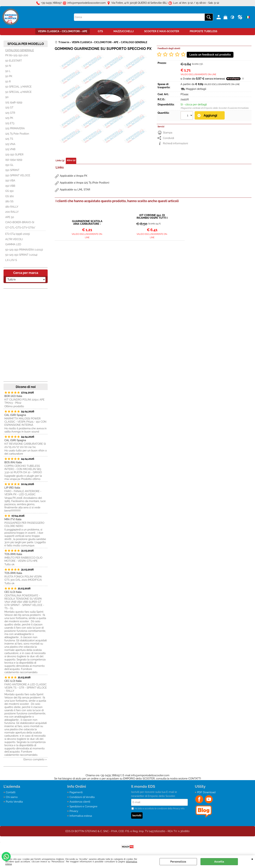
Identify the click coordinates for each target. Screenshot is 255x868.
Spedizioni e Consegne (83, 806)
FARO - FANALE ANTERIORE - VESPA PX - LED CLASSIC (23, 493)
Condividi (168, 138)
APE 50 (10, 217)
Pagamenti (76, 792)
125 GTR (10, 113)
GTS (100, 31)
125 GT (9, 108)
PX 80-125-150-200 (17, 55)
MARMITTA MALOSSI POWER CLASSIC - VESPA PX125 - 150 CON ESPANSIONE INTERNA (25, 422)
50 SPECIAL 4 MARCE (18, 92)
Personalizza (178, 862)
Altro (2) (71, 160)
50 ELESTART (14, 61)
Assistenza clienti (80, 802)
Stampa (168, 133)
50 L (8, 71)
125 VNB (10, 149)
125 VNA (10, 144)
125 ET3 (10, 123)
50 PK (9, 76)
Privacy (74, 811)
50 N (8, 66)
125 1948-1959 (14, 102)
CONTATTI (195, 779)
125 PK (9, 118)
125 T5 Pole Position (17, 134)
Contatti (11, 792)
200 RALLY (12, 212)
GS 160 (10, 196)
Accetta (219, 862)
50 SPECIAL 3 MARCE (18, 87)
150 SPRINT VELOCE (18, 175)
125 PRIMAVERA (15, 128)
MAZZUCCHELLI (124, 31)
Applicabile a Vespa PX (73, 176)
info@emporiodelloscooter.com (150, 775)
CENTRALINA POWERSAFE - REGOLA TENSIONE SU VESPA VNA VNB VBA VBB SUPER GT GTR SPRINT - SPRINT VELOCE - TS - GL (24, 602)
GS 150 (9, 191)
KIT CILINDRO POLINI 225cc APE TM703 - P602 (24, 401)
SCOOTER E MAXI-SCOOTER (162, 31)
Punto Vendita (14, 802)
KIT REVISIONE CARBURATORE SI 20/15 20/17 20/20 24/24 (25, 445)
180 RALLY (12, 207)
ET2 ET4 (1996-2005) (18, 234)
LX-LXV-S (11, 260)
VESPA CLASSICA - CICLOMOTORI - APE (63, 31)
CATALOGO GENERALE (20, 50)
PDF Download (206, 792)
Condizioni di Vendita (82, 797)
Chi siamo (12, 797)
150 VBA (10, 181)
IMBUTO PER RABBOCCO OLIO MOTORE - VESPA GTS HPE (23, 559)
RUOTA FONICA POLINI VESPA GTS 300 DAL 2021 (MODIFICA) (23, 578)
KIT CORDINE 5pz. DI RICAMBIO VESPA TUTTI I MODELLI (152, 217)
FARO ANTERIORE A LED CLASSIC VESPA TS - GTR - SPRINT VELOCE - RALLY (26, 688)
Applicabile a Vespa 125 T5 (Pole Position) (85, 183)
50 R (8, 82)
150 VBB (10, 186)
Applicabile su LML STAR (75, 190)
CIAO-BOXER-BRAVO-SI (20, 222)
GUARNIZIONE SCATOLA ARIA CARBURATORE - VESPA (87, 223)
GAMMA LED (13, 244)
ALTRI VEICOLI (14, 239)
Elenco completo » (35, 759)
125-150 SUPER (14, 155)
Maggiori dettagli (196, 89)
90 (7, 97)
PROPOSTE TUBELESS (203, 31)
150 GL (9, 165)
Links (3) (60, 160)
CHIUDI (252, 859)
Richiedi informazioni (175, 143)
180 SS (9, 201)
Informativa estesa (81, 816)
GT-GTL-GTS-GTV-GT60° (20, 228)
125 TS (9, 139)
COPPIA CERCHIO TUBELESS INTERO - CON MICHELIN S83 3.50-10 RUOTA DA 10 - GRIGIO (23, 469)
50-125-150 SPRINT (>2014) (21, 255)
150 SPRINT (12, 170)
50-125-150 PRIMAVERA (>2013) (24, 250)
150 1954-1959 (14, 160)
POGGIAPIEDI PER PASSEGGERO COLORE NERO (24, 524)
